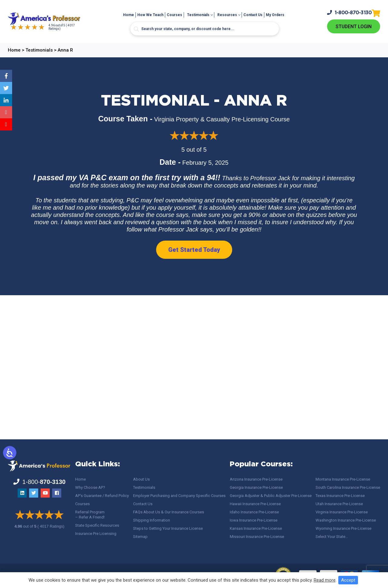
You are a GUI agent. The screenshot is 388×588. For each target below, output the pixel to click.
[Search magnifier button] (136, 29)
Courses (174, 15)
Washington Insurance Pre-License (346, 520)
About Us (141, 479)
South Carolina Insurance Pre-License (348, 487)
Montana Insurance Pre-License (343, 479)
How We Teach (150, 15)
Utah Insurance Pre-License (339, 504)
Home (129, 15)
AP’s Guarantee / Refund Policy (102, 496)
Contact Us (253, 15)
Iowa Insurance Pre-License (254, 520)
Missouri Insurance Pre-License (257, 537)
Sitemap (140, 537)
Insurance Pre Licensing (96, 534)
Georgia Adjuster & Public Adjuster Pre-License (271, 496)
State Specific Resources (97, 525)
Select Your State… (332, 537)
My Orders (275, 15)
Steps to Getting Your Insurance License (168, 528)
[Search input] (205, 29)
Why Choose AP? (90, 487)
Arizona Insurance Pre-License (256, 479)
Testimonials (198, 15)
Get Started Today (194, 250)
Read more (325, 580)
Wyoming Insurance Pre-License (343, 528)
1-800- (350, 13)
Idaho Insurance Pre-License (254, 512)
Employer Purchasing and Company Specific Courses (179, 496)
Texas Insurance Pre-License (340, 496)
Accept (348, 580)
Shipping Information (152, 520)
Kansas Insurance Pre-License (256, 528)
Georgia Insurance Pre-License (256, 487)
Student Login (354, 27)
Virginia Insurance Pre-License (342, 512)
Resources (227, 15)
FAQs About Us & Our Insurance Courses (169, 512)
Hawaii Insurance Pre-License (255, 504)
